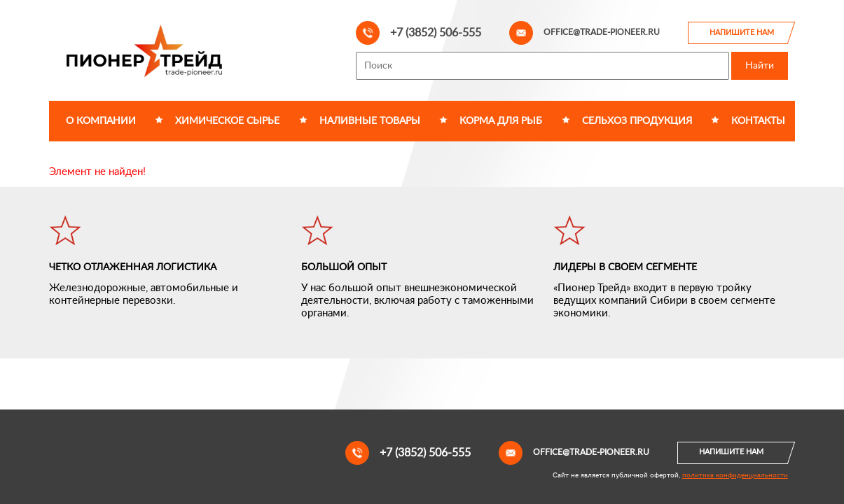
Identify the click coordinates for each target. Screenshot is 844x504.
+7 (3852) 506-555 (418, 33)
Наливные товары (370, 121)
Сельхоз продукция (637, 121)
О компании (101, 121)
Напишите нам (742, 33)
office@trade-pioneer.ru (584, 33)
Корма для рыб (501, 121)
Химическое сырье (227, 121)
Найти (760, 66)
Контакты (758, 121)
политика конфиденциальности (735, 475)
